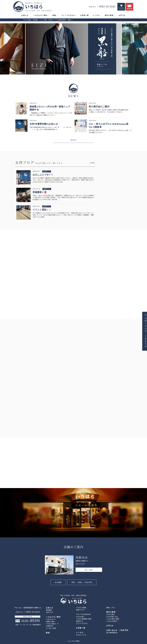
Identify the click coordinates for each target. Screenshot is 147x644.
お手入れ (122, 15)
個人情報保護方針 (112, 633)
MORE (74, 140)
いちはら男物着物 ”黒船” (84, 619)
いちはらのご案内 (40, 15)
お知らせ (25, 15)
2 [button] (70, 77)
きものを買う (80, 617)
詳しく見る (89, 570)
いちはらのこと (51, 619)
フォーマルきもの (68, 15)
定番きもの (80, 621)
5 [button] (80, 77)
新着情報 (49, 610)
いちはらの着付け (112, 621)
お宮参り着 (84, 15)
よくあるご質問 (51, 628)
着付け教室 (109, 15)
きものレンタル (81, 635)
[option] (73, 49)
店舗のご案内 (50, 622)
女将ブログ (50, 612)
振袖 (54, 15)
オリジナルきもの (82, 624)
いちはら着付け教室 (113, 619)
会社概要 (58, 582)
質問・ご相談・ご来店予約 (82, 582)
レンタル (96, 15)
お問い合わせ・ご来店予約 (144, 332)
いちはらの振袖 (81, 608)
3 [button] (73, 77)
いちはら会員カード (52, 624)
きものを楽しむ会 (112, 617)
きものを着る (111, 615)
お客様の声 (50, 626)
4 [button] (77, 77)
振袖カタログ (80, 610)
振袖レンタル (111, 608)
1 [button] (67, 77)
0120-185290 (31, 621)
